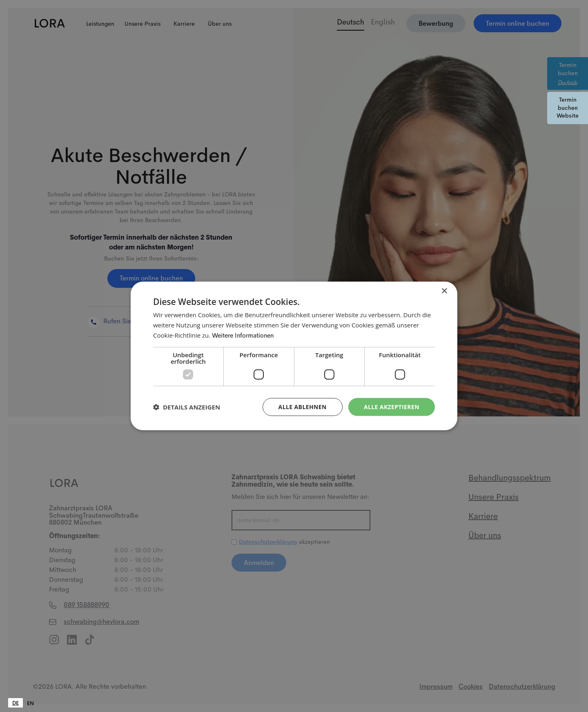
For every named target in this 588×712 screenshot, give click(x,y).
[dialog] (294, 356)
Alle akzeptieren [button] (392, 406)
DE (16, 703)
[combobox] (16, 703)
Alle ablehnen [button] (303, 406)
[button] (187, 407)
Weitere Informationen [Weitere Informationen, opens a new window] (243, 335)
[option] (30, 703)
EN (30, 703)
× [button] (444, 291)
